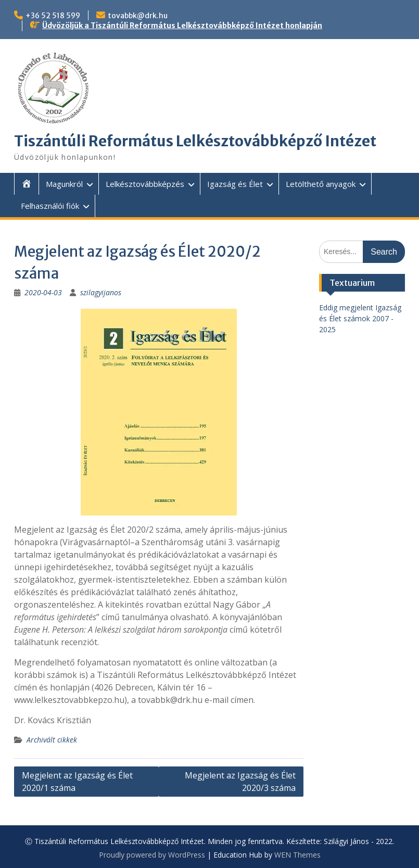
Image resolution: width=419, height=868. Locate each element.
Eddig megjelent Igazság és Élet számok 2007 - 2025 (360, 318)
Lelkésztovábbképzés (145, 184)
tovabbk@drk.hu (138, 16)
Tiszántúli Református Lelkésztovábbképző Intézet (195, 141)
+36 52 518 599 (53, 16)
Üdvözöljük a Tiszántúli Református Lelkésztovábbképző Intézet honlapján (182, 26)
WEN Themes (297, 855)
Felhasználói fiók (50, 206)
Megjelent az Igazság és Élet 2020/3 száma (240, 782)
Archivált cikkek (52, 740)
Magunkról (64, 184)
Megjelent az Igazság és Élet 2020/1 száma (77, 782)
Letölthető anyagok (321, 184)
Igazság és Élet (235, 184)
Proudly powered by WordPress (152, 855)
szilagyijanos (101, 292)
